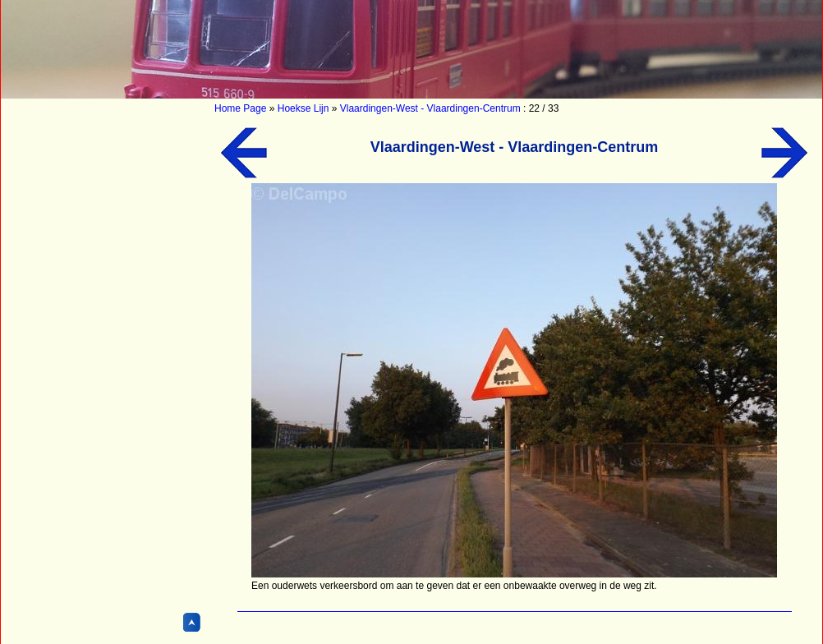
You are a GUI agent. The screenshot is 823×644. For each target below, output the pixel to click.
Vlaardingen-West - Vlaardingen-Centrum (430, 108)
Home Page (240, 108)
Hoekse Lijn (303, 108)
